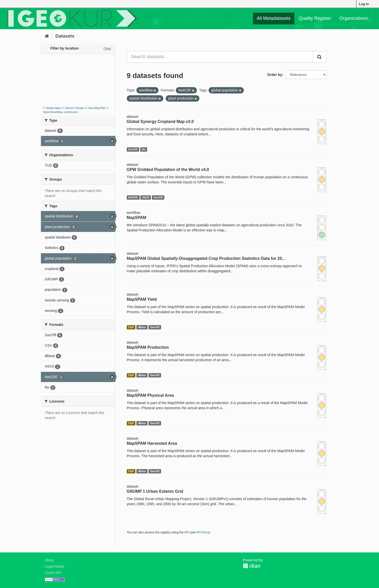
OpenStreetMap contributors (60, 112)
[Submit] (320, 57)
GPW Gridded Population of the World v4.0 (168, 170)
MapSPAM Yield (142, 299)
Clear (107, 49)
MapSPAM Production (148, 347)
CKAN (251, 566)
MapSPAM (137, 218)
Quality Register (315, 18)
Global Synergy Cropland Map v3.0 (160, 122)
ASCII (146, 197)
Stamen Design (75, 108)
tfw (144, 149)
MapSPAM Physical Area (150, 395)
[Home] (47, 36)
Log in (364, 4)
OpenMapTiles (97, 108)
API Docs (203, 532)
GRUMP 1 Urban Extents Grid (155, 491)
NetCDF (133, 197)
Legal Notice (55, 566)
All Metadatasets (274, 18)
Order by (275, 75)
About (49, 560)
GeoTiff (133, 149)
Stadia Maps (53, 108)
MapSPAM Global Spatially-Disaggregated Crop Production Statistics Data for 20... (206, 258)
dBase (142, 327)
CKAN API (53, 573)
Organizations (353, 18)
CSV (131, 327)
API (187, 532)
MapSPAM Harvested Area (152, 443)
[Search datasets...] (220, 57)
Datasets (65, 36)
